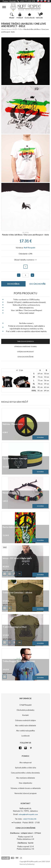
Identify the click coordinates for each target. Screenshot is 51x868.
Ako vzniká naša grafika (26, 731)
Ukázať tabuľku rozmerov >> (26, 260)
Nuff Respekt (30, 248)
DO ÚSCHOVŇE (38, 284)
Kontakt (26, 715)
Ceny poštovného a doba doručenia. (26, 773)
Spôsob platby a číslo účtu (26, 768)
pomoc (6, 1)
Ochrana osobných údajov (26, 720)
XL (15, 573)
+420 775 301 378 (27, 1)
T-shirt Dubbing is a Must (15, 627)
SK (42, 1)
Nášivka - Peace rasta (13, 424)
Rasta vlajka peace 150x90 (15, 527)
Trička (20, 29)
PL (45, 1)
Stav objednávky (26, 783)
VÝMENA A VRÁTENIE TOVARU (26, 346)
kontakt (13, 1)
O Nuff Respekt (26, 705)
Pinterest (31, 748)
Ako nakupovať (26, 762)
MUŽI (15, 29)
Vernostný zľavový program (26, 793)
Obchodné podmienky (26, 710)
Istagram (26, 748)
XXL (20, 573)
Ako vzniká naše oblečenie (26, 725)
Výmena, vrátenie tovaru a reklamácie (26, 788)
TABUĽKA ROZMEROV (26, 341)
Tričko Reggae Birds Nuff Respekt (19, 661)
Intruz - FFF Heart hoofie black (17, 558)
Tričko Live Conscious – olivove (17, 593)
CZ (38, 1)
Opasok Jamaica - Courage (15, 459)
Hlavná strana (6, 29)
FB (20, 748)
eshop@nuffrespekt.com (28, 814)
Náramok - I (8, 493)
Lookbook (26, 736)
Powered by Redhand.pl (27, 864)
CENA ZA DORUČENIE (26, 357)
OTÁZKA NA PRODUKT (26, 352)
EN (49, 1)
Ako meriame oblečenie (26, 778)
